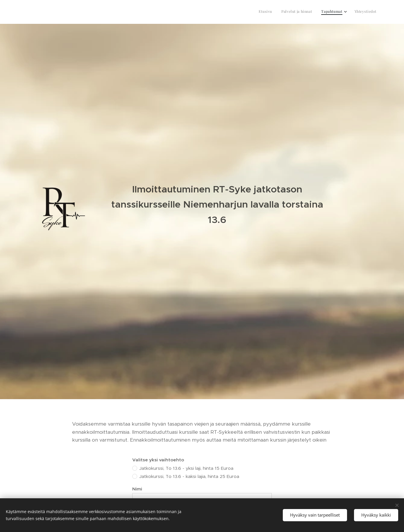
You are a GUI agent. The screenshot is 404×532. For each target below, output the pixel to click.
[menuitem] (347, 12)
